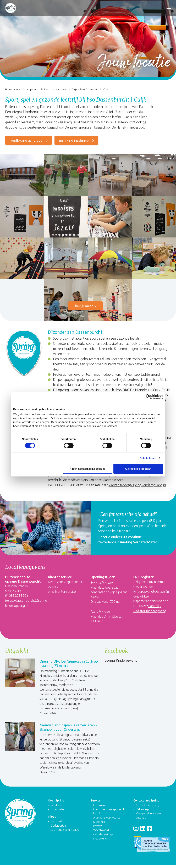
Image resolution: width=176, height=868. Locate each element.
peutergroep (37, 127)
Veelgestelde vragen (148, 816)
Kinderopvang (29, 89)
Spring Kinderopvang (121, 660)
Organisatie (57, 812)
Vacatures (56, 808)
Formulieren (100, 808)
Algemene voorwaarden (108, 820)
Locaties (141, 820)
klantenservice (65, 591)
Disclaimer (99, 824)
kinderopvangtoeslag (149, 591)
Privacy (97, 829)
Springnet (56, 824)
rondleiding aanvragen (27, 140)
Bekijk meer (84, 306)
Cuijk (74, 89)
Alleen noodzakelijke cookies (87, 469)
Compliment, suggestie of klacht (109, 814)
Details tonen (148, 458)
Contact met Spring (147, 808)
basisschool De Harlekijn (112, 127)
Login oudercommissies (65, 832)
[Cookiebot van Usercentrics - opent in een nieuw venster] (148, 397)
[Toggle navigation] (169, 8)
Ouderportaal (58, 828)
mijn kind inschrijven (75, 140)
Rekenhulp (142, 812)
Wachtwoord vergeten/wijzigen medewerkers (104, 837)
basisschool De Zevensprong (68, 127)
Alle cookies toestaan (138, 469)
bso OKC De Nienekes (133, 390)
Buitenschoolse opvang (55, 89)
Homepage (11, 89)
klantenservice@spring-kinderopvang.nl (137, 485)
